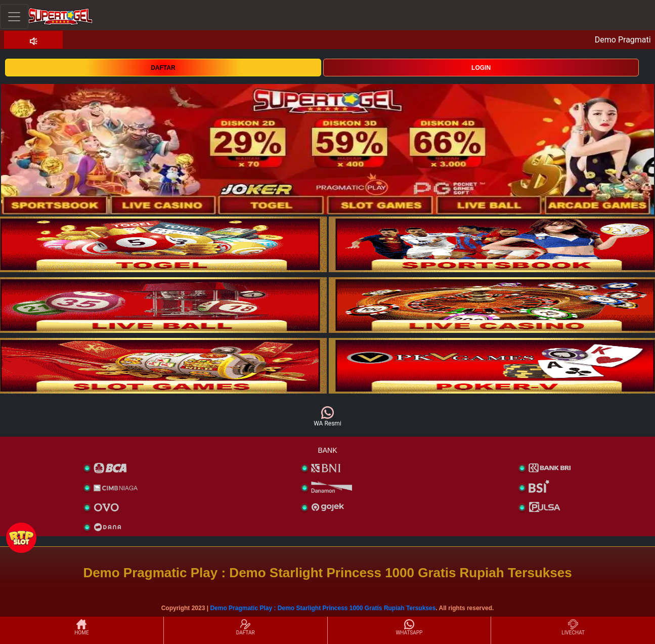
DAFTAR (163, 68)
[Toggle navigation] (14, 16)
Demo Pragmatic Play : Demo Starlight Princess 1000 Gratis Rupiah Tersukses (323, 608)
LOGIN (481, 68)
